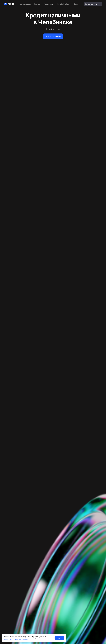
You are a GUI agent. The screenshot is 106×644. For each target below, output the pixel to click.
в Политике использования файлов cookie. (26, 639)
